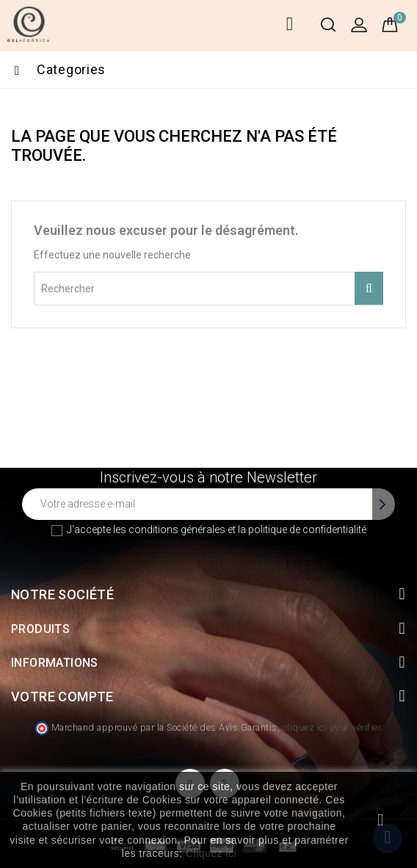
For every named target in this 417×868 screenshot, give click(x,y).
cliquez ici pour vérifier (332, 727)
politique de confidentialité (307, 529)
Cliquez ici (211, 853)
